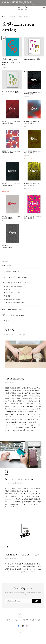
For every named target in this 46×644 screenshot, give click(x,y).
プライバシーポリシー (13, 620)
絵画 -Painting (8, 267)
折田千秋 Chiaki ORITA (12, 294)
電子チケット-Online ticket (13, 316)
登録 (36, 601)
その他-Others (8, 322)
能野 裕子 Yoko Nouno (12, 297)
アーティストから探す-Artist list (15, 284)
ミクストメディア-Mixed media (15, 278)
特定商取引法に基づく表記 (32, 620)
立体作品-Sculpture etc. (12, 272)
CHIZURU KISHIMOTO (12, 300)
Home (4, 16)
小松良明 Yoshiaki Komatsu (14, 287)
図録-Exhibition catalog (12, 310)
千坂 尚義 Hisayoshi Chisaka (14, 303)
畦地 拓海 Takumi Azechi (13, 291)
